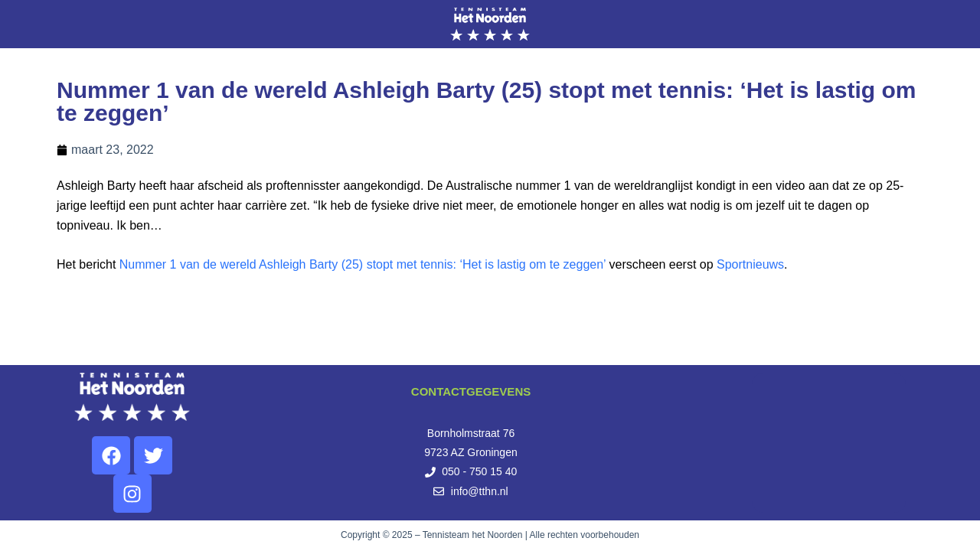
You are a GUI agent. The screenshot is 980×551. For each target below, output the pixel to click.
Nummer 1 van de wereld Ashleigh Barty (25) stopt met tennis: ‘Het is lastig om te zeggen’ (363, 264)
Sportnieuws (750, 264)
